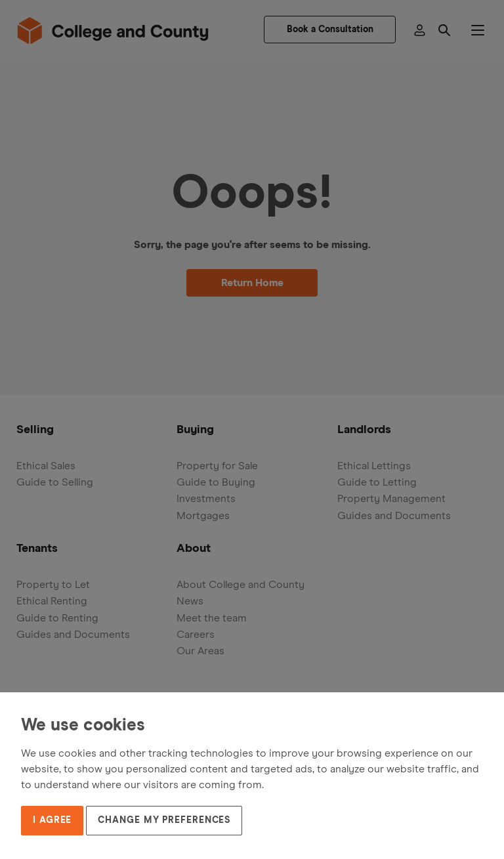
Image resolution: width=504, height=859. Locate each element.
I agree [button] (52, 820)
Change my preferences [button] (164, 820)
